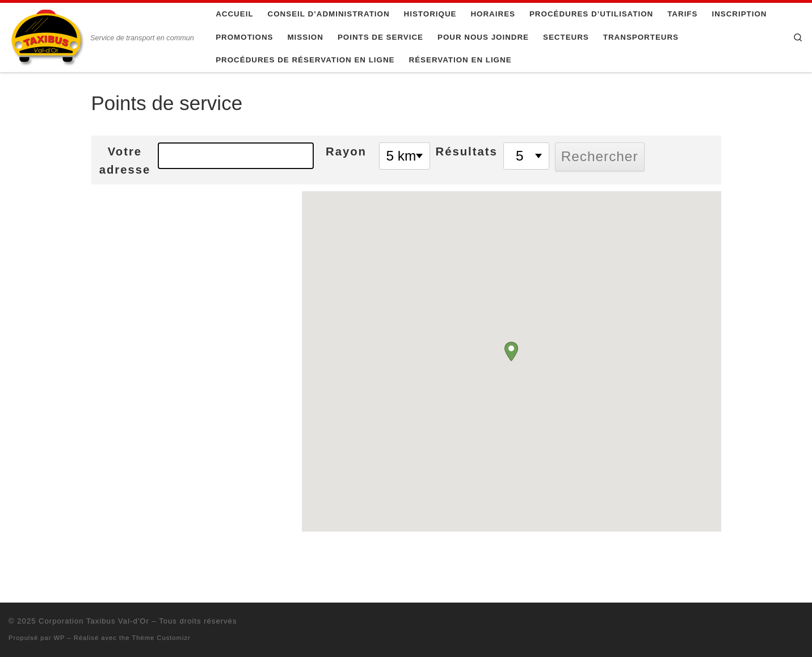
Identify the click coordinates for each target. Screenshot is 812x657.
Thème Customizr (161, 638)
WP (60, 638)
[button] (511, 351)
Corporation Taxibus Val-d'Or (94, 621)
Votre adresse (125, 161)
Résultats (467, 151)
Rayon (346, 151)
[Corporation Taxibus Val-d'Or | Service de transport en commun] (47, 36)
